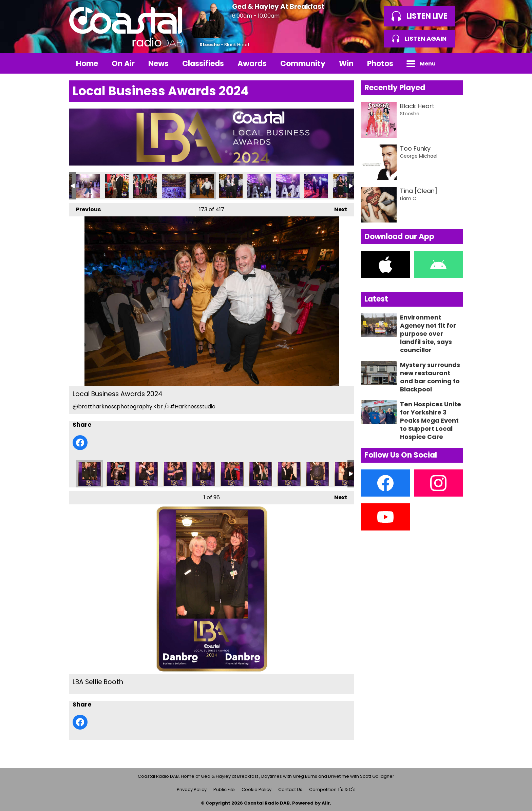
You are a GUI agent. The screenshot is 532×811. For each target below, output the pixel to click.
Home (87, 64)
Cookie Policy (256, 789)
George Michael (419, 156)
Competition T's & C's (332, 789)
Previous (85, 208)
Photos (380, 64)
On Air (123, 64)
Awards (252, 64)
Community (303, 64)
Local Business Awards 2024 (88, 186)
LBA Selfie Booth (90, 474)
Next (337, 208)
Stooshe (210, 45)
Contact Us (290, 789)
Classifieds (203, 64)
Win (346, 64)
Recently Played (395, 88)
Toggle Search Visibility (453, 63)
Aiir (326, 803)
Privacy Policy (192, 789)
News (158, 64)
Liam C (408, 198)
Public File (224, 789)
